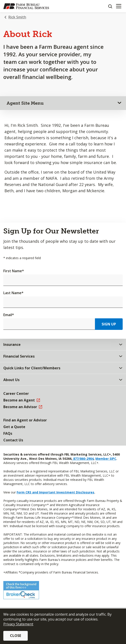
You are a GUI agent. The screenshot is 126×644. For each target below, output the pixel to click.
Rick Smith (17, 17)
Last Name (13, 293)
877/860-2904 (83, 459)
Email (9, 315)
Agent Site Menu (25, 103)
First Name (14, 271)
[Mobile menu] (119, 6)
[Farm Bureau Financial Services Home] (26, 6)
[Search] (110, 6)
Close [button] (16, 636)
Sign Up (109, 324)
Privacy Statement (18, 624)
